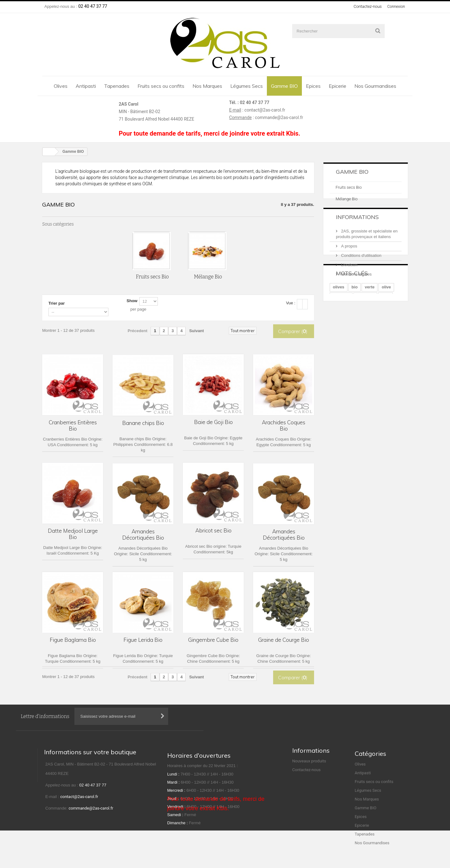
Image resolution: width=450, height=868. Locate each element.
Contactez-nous (367, 6)
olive (386, 330)
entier (357, 349)
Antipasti (86, 86)
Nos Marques (207, 86)
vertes (339, 349)
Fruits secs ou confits (161, 86)
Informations (357, 231)
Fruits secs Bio (349, 187)
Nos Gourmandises (375, 86)
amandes (365, 340)
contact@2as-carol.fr (265, 110)
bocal (376, 349)
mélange (341, 340)
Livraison (349, 276)
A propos (349, 258)
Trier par (57, 303)
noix (385, 340)
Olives (61, 86)
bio (355, 330)
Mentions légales (356, 286)
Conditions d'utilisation (361, 267)
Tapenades (117, 86)
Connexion (396, 6)
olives (339, 330)
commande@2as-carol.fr (279, 117)
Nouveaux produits (309, 778)
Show (132, 301)
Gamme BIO (284, 86)
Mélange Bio (347, 199)
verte (370, 330)
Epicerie (337, 86)
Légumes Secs (247, 86)
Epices (313, 86)
